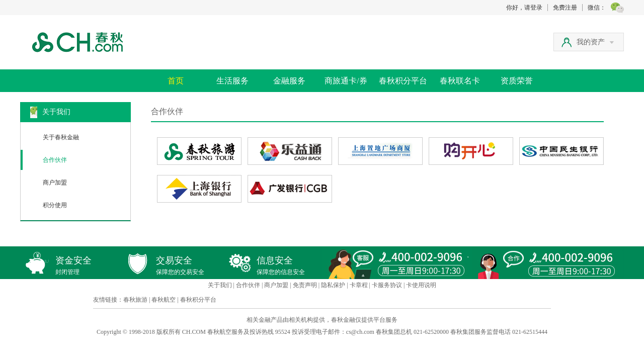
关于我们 (220, 285)
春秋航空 (164, 300)
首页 (176, 81)
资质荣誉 (517, 81)
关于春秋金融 (61, 137)
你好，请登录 (524, 8)
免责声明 (305, 285)
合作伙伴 (55, 160)
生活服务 (232, 81)
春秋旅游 (135, 300)
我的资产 (595, 42)
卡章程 (359, 285)
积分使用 (55, 205)
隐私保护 (333, 285)
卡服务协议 (387, 285)
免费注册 (565, 8)
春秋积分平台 (403, 81)
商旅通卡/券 (346, 81)
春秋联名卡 (460, 81)
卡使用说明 (421, 285)
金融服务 (289, 81)
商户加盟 (55, 183)
